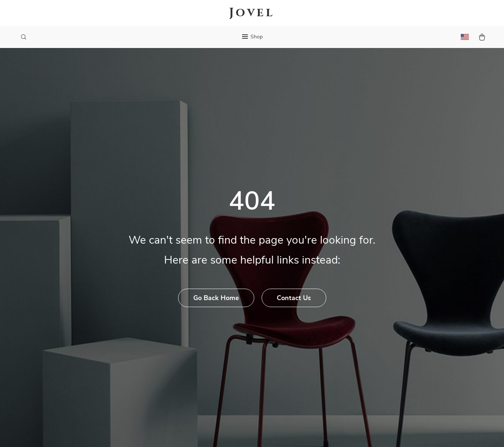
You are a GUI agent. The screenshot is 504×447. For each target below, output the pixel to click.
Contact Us (294, 298)
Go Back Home (216, 298)
